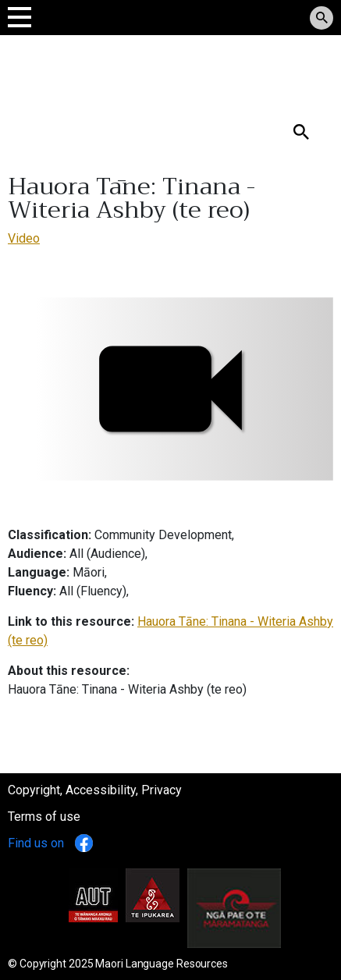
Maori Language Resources (162, 964)
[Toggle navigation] (20, 16)
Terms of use (44, 817)
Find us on (50, 843)
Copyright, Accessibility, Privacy (95, 790)
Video (24, 238)
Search (27, 107)
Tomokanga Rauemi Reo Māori (119, 70)
